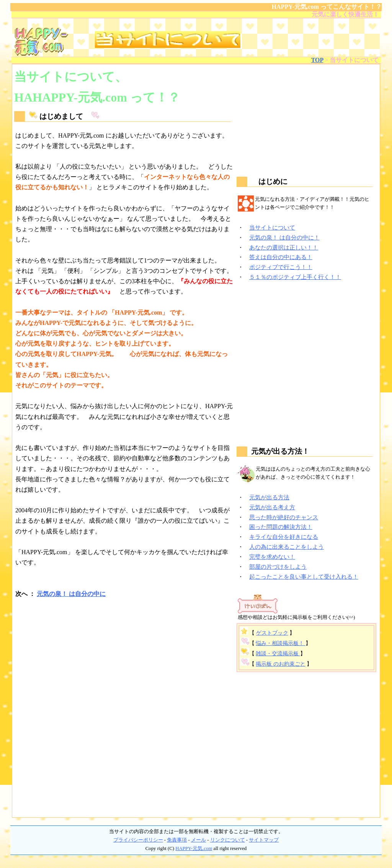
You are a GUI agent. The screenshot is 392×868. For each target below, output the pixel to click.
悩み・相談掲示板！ (280, 643)
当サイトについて (272, 227)
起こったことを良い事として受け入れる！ (304, 577)
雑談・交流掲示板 (278, 654)
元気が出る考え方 (272, 507)
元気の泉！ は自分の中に (71, 594)
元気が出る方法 (269, 497)
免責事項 (177, 840)
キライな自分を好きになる (284, 537)
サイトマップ (264, 840)
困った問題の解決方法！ (281, 527)
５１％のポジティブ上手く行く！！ (295, 277)
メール (198, 840)
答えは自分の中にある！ (281, 257)
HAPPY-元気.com (194, 848)
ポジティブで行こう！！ (281, 267)
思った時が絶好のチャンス (284, 517)
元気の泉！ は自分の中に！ (284, 237)
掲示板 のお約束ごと (280, 664)
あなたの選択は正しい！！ (284, 247)
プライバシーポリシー (138, 840)
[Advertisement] (124, 663)
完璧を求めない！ (272, 557)
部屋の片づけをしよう (278, 567)
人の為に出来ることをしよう (287, 547)
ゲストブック (272, 633)
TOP (317, 60)
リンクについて (228, 840)
